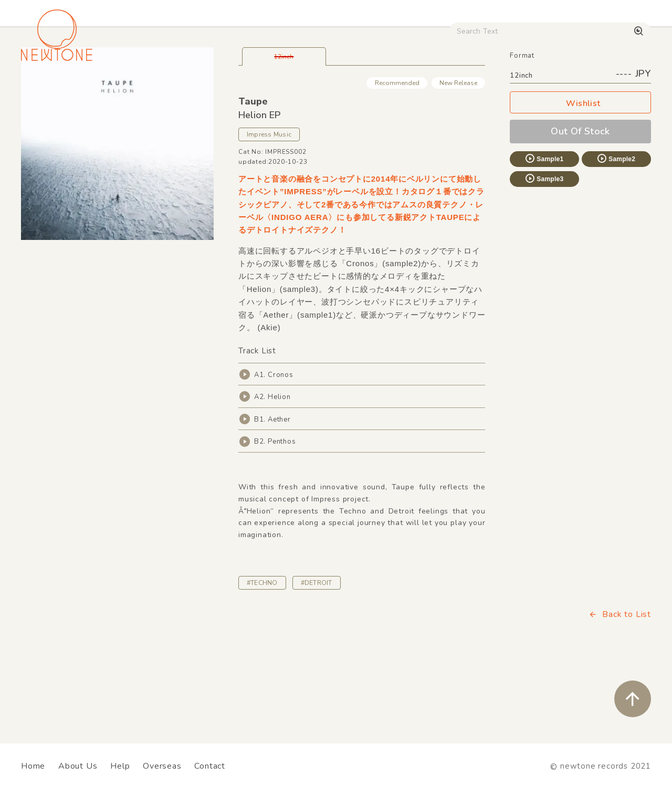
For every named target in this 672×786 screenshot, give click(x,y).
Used (447, 90)
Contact (210, 766)
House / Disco (54, 90)
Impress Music (269, 208)
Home (33, 766)
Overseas (162, 766)
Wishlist (581, 177)
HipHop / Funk (203, 90)
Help (120, 766)
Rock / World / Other (291, 90)
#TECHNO (262, 656)
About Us (78, 766)
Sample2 (616, 232)
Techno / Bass (128, 90)
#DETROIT (317, 656)
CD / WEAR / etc (382, 90)
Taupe (253, 175)
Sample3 (544, 252)
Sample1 (544, 232)
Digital (491, 90)
